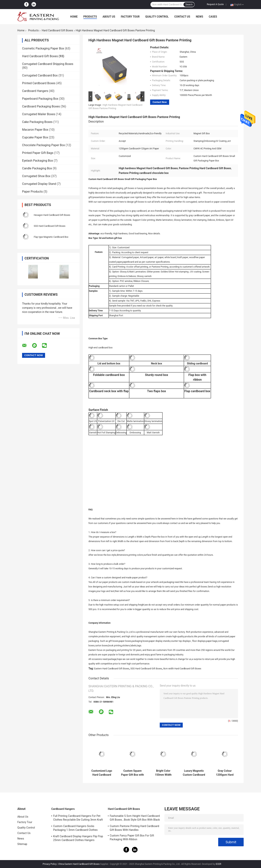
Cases (213, 17)
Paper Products (32, 192)
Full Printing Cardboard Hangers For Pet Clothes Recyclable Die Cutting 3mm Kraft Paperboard (78, 818)
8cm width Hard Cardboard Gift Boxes (182, 669)
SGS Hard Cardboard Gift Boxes (50, 226)
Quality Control (157, 17)
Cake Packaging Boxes (37, 122)
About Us (109, 17)
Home (74, 17)
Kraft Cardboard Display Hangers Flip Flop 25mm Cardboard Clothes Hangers (78, 838)
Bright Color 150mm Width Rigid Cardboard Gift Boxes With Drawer (163, 773)
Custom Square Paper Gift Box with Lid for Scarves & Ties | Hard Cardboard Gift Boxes (132, 773)
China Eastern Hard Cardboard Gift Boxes (79, 864)
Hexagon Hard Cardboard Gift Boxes (52, 215)
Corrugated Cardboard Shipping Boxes (48, 64)
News (199, 17)
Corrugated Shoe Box (36, 176)
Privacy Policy (50, 864)
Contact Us (182, 17)
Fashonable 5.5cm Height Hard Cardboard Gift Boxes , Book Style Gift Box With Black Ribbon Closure (135, 818)
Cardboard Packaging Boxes (41, 106)
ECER (218, 864)
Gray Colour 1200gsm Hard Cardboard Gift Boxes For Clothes (225, 773)
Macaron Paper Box (35, 130)
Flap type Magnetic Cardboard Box (51, 237)
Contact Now (160, 102)
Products (90, 17)
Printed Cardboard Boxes (39, 83)
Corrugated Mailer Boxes (39, 114)
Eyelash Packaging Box (38, 161)
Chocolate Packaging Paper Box (43, 145)
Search (189, 5)
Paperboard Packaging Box (40, 99)
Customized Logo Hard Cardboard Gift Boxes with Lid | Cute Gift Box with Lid (102, 773)
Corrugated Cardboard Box (40, 75)
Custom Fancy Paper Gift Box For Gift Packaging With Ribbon (132, 837)
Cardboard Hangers (35, 91)
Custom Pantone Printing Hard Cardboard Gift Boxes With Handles (134, 828)
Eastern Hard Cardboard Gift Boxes (112, 669)
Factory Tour (130, 17)
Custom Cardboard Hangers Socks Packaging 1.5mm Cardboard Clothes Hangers (75, 829)
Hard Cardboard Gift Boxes (57, 30)
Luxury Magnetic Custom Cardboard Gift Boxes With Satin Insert (194, 773)
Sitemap (22, 844)
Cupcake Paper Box (35, 137)
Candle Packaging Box (37, 168)
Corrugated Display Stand (39, 184)
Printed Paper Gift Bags (38, 153)
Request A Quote (215, 4)
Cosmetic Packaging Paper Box (43, 48)
